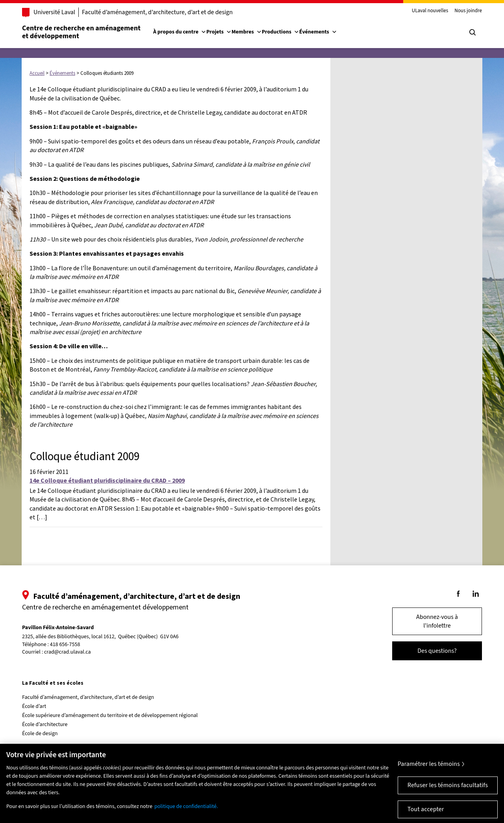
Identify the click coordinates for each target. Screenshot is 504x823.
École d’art (34, 706)
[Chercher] (472, 32)
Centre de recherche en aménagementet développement (81, 32)
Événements (318, 32)
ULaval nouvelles (430, 11)
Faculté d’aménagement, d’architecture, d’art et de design (157, 12)
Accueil (37, 73)
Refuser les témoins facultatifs (448, 792)
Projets (219, 32)
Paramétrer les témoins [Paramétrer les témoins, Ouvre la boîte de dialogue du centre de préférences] (429, 771)
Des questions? (437, 651)
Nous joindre (468, 11)
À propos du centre (180, 32)
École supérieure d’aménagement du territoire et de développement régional (110, 715)
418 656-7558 (65, 645)
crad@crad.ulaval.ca (68, 652)
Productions (281, 32)
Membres (247, 32)
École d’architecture (45, 725)
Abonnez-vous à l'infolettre (437, 621)
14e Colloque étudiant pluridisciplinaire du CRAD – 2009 (107, 480)
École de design (40, 734)
